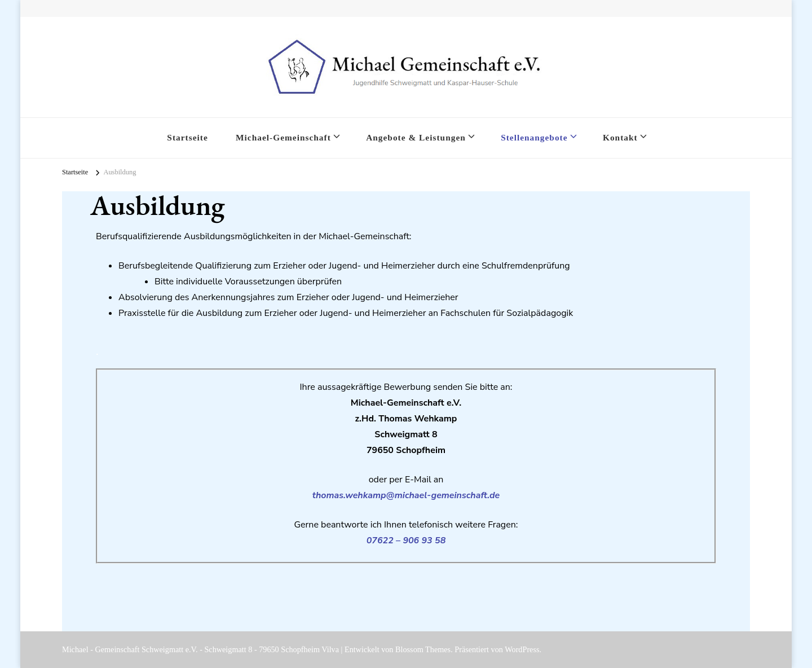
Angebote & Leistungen (416, 137)
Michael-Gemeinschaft (283, 137)
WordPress (522, 649)
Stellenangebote (534, 137)
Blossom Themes (423, 649)
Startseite (187, 137)
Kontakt (620, 137)
